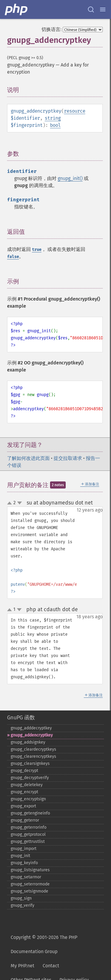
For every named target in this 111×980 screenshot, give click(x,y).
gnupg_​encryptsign (28, 799)
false (13, 257)
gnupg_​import (24, 849)
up (11, 503)
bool (55, 125)
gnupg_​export (23, 806)
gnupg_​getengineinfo (30, 813)
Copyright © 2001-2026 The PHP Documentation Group (44, 944)
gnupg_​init (20, 856)
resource (75, 111)
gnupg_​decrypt (24, 771)
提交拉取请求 (68, 458)
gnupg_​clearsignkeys (30, 764)
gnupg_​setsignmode (29, 891)
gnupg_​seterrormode (30, 884)
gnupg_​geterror (25, 820)
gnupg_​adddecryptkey (31, 728)
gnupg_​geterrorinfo (29, 827)
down (20, 503)
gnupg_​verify (22, 905)
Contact (51, 966)
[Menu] (103, 9)
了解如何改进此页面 (28, 458)
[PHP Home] (17, 9)
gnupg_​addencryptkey (32, 735)
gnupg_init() (70, 178)
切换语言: (52, 29)
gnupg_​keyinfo (24, 863)
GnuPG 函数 (21, 718)
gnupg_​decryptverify (30, 778)
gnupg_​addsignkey (28, 742)
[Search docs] (91, 9)
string (53, 118)
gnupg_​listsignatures (30, 870)
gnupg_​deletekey (27, 785)
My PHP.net (22, 966)
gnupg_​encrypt (24, 792)
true (37, 250)
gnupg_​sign (21, 898)
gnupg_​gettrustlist (28, 842)
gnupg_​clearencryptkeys (33, 756)
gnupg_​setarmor (26, 877)
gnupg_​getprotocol (28, 834)
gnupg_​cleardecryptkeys (33, 749)
